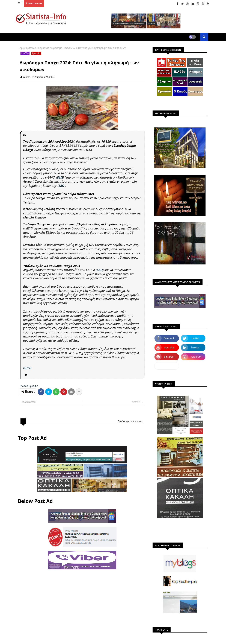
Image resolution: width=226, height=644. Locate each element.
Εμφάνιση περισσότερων (130, 421)
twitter (196, 338)
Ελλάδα (25, 53)
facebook (169, 338)
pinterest (169, 357)
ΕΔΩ (60, 177)
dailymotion (167, 366)
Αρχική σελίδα (28, 48)
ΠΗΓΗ (27, 368)
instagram (196, 357)
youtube (169, 347)
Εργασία (43, 48)
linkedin (196, 347)
